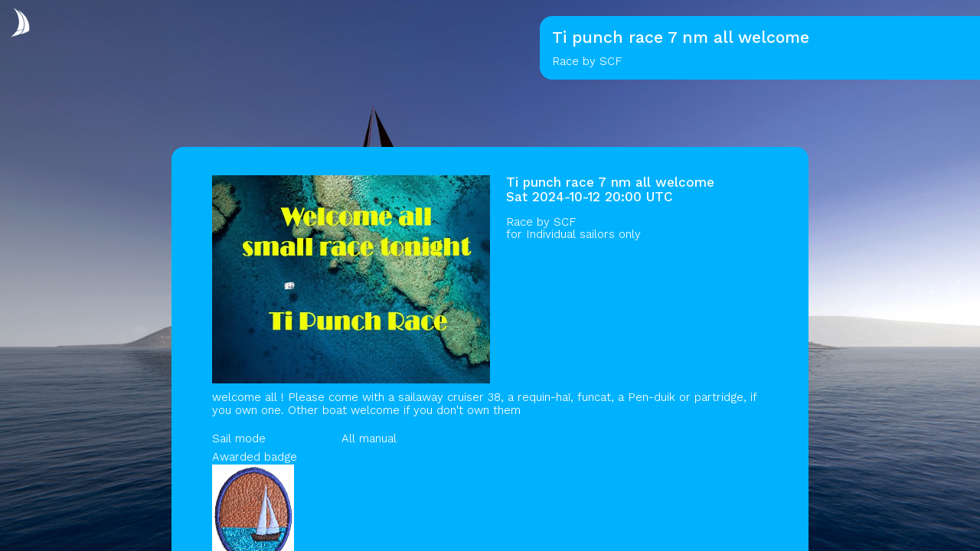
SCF (565, 222)
